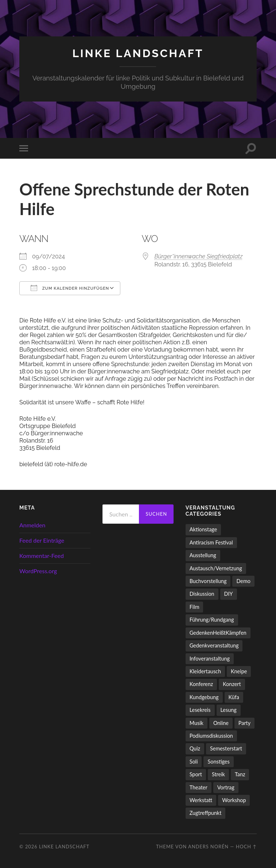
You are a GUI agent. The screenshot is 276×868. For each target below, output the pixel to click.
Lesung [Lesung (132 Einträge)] (229, 710)
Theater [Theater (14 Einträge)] (199, 787)
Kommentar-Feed (42, 555)
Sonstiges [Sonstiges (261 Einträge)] (218, 761)
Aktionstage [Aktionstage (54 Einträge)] (203, 529)
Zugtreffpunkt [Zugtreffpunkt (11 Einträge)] (206, 813)
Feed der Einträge (42, 540)
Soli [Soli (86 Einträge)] (194, 761)
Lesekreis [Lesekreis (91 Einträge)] (200, 710)
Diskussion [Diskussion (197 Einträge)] (202, 594)
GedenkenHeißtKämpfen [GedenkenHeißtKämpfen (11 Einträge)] (218, 632)
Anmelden (32, 525)
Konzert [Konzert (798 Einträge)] (232, 684)
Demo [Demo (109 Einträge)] (243, 581)
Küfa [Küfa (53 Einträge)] (234, 697)
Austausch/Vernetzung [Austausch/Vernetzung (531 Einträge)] (216, 568)
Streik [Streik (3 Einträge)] (218, 774)
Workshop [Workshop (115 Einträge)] (234, 800)
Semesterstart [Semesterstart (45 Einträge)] (226, 748)
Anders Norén (208, 846)
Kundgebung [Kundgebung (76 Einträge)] (204, 697)
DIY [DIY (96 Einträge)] (229, 594)
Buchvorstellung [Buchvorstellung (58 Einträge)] (208, 581)
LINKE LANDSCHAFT (138, 53)
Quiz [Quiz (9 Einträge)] (195, 748)
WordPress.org (38, 570)
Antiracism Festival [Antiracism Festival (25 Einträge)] (211, 542)
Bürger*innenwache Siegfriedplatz (199, 256)
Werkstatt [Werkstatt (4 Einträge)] (201, 800)
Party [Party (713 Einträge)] (244, 723)
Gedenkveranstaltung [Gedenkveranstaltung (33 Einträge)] (214, 645)
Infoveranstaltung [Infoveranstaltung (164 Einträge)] (210, 658)
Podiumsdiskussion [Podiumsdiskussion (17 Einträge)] (211, 735)
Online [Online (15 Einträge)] (221, 723)
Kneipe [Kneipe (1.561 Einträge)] (239, 671)
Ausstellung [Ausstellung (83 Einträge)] (203, 555)
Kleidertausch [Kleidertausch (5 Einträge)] (205, 671)
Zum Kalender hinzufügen (70, 288)
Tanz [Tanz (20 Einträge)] (240, 774)
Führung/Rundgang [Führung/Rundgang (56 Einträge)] (212, 620)
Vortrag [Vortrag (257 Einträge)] (226, 787)
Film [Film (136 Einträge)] (195, 607)
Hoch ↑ (246, 846)
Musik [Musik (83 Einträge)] (197, 723)
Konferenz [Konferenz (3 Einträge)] (201, 684)
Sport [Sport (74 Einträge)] (196, 774)
